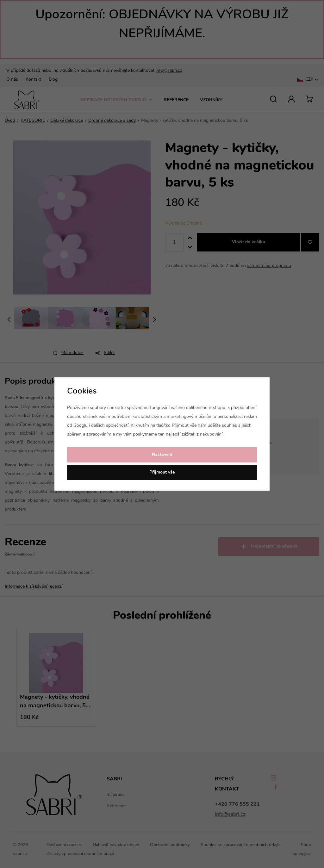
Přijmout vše (162, 472)
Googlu (81, 426)
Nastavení (162, 455)
